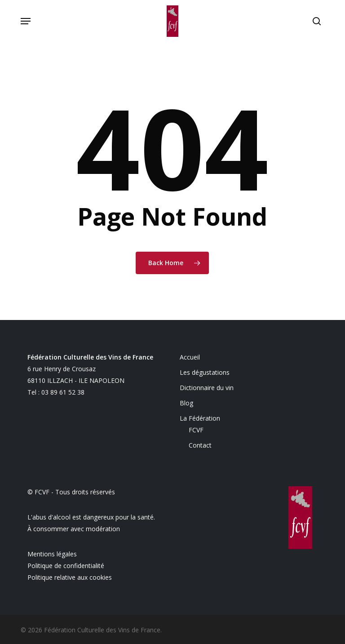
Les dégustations (205, 372)
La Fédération (200, 418)
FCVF (196, 430)
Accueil (190, 357)
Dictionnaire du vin (207, 388)
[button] (26, 21)
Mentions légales (52, 554)
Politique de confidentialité (66, 566)
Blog (186, 403)
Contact (200, 445)
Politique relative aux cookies (70, 577)
